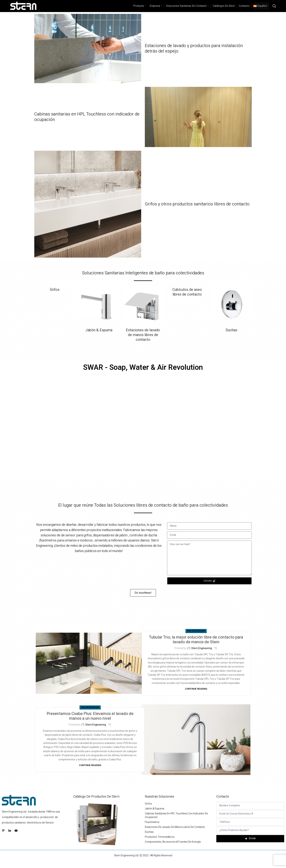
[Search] (274, 9)
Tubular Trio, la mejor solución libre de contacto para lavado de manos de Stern (196, 646)
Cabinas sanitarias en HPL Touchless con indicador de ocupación (87, 123)
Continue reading (196, 695)
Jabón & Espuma (154, 815)
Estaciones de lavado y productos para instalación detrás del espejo (194, 55)
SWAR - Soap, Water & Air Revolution (143, 374)
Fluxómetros (152, 829)
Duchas (149, 838)
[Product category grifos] (55, 296)
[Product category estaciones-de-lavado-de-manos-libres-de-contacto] (143, 321)
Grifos (148, 810)
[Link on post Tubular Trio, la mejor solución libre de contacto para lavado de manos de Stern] (90, 670)
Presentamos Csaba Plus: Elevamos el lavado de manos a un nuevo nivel (90, 722)
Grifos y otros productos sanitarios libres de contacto (197, 210)
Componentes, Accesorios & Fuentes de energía (173, 848)
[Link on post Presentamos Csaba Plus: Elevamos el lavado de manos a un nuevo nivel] (196, 746)
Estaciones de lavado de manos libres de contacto (175, 834)
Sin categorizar (196, 637)
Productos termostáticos (160, 843)
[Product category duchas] (231, 316)
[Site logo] (24, 9)
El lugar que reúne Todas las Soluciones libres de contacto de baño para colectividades (143, 512)
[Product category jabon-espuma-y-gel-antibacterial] (99, 316)
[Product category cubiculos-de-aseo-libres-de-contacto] (187, 298)
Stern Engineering (202, 655)
